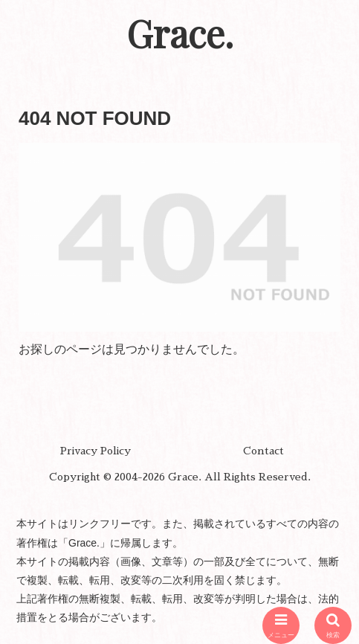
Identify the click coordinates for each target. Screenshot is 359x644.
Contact (263, 451)
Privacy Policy (96, 451)
